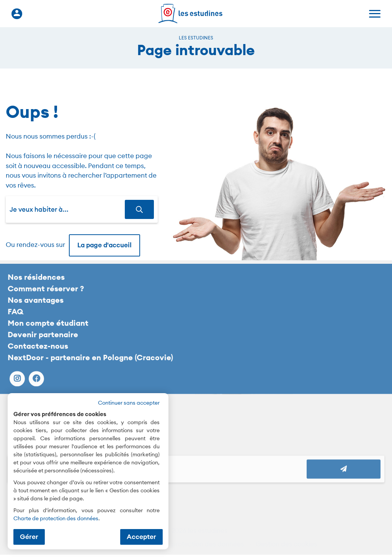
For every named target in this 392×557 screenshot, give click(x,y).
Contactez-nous (38, 351)
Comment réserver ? (46, 294)
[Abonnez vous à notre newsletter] (344, 474)
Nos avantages (36, 305)
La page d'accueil (105, 245)
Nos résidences (36, 282)
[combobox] (67, 209)
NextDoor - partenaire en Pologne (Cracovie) (90, 363)
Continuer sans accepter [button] (129, 403)
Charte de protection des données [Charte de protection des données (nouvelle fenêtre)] (56, 518)
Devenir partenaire (43, 340)
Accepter (141, 537)
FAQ (16, 317)
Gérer (29, 537)
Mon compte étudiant (48, 328)
